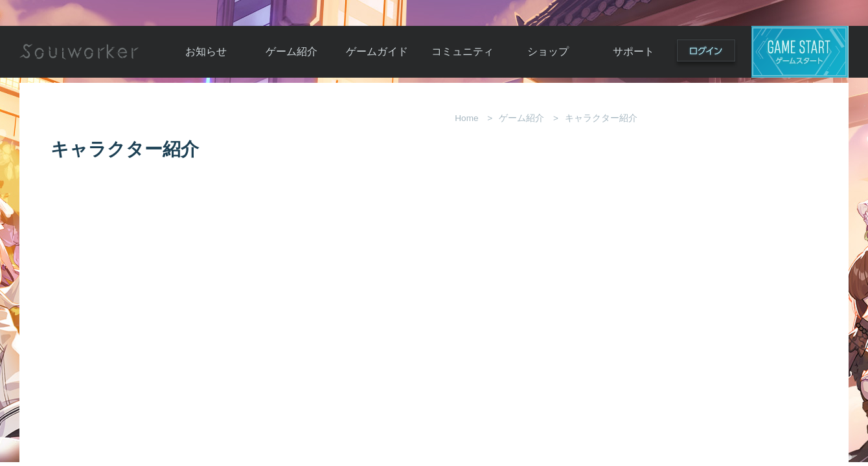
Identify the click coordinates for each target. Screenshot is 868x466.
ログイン (706, 53)
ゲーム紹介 (291, 51)
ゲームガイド (377, 51)
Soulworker (79, 52)
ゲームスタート (800, 52)
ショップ (548, 51)
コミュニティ (463, 51)
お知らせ (206, 51)
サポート (634, 51)
